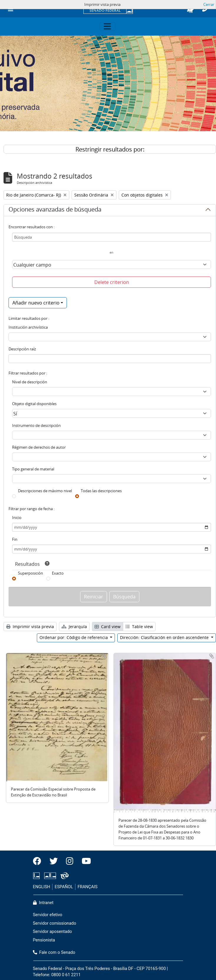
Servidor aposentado (52, 932)
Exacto (58, 573)
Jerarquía (74, 627)
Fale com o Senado (54, 952)
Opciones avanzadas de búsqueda (55, 210)
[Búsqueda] (112, 237)
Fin (15, 539)
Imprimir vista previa (30, 627)
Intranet (43, 903)
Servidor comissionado (55, 923)
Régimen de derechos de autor (39, 447)
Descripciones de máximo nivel (45, 491)
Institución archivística (28, 327)
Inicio (17, 518)
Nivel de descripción (30, 382)
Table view (139, 627)
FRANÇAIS (88, 887)
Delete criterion (112, 282)
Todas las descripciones (101, 491)
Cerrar (209, 4)
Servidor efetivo (48, 915)
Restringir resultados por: (110, 149)
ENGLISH (42, 887)
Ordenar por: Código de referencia (74, 637)
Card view (108, 627)
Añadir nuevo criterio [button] (36, 303)
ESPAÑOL (64, 887)
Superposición (30, 573)
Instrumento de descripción (36, 425)
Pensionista (44, 940)
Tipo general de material (33, 469)
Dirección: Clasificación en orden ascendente (165, 637)
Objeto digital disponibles (34, 404)
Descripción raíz (22, 349)
